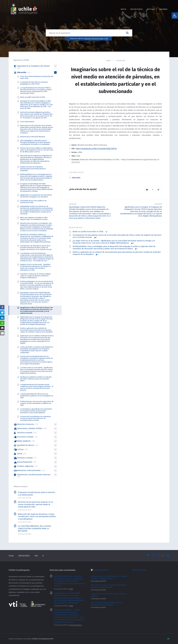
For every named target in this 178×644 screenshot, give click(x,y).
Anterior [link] (73, 204)
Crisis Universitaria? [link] (27, 122)
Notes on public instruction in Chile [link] (88, 232)
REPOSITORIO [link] (137, 9)
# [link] (43, 556)
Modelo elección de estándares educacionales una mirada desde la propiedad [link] (33, 169)
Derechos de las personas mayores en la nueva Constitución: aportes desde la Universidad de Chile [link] (35, 504)
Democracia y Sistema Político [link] (30, 428)
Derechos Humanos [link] (26, 424)
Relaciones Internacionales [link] (29, 470)
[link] (175, 16)
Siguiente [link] (158, 204)
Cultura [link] (20, 449)
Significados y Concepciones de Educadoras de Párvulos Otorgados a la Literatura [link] (36, 196)
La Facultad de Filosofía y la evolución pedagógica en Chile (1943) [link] (34, 83)
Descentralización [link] (25, 462)
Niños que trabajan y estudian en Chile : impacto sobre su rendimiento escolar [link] (34, 218)
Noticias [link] (151, 9)
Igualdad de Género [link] (26, 445)
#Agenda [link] (163, 9)
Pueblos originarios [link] (25, 466)
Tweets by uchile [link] (139, 570)
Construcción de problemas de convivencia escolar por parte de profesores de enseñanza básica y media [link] (35, 418)
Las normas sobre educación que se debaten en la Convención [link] (106, 604)
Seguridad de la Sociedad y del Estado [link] (33, 66)
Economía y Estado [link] (25, 437)
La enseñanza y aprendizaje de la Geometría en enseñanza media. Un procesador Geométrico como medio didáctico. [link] (36, 411)
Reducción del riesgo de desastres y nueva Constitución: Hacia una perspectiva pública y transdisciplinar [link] (37, 516)
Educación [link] (88, 38)
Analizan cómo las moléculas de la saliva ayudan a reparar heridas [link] (109, 577)
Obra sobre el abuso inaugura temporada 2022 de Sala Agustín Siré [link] (109, 586)
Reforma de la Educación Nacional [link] (33, 137)
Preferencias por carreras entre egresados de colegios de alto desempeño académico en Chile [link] (37, 403)
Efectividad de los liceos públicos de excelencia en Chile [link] (33, 202)
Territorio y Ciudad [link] (25, 458)
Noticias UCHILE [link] (101, 570)
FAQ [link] (36, 556)
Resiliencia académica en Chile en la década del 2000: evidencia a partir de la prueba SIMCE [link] (36, 379)
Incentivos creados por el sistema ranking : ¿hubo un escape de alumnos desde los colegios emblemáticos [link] (36, 276)
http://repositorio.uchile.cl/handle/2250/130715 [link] (96, 149)
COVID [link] (106, 38)
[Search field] (89, 33)
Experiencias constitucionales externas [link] (34, 475)
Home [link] (108, 61)
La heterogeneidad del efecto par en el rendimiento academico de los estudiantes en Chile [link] (37, 396)
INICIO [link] (123, 9)
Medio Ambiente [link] (24, 441)
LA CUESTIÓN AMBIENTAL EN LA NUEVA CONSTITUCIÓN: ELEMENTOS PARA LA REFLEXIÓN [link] (34, 528)
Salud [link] (20, 454)
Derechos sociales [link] (98, 38)
